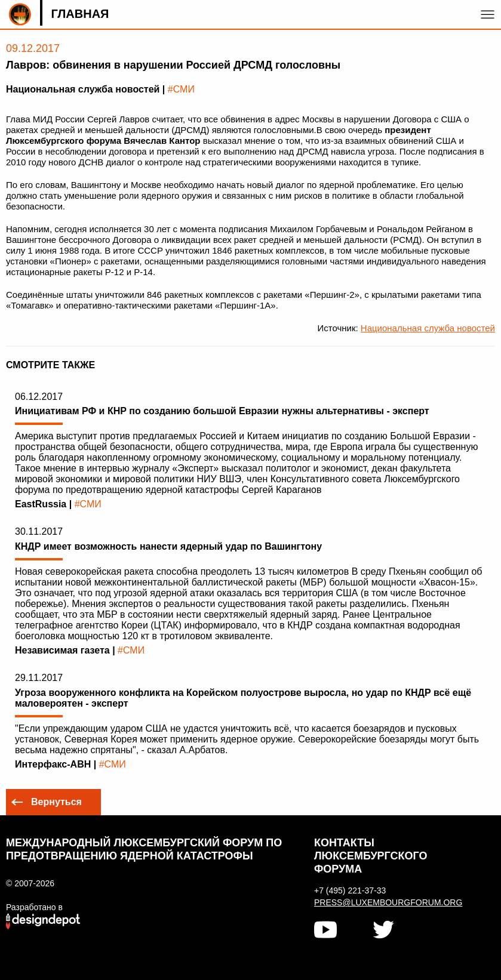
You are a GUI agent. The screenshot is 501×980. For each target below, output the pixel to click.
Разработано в (34, 907)
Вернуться (56, 802)
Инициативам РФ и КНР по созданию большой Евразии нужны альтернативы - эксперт (222, 411)
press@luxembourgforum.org (388, 902)
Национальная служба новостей (428, 328)
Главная (80, 14)
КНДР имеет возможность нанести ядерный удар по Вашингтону (168, 546)
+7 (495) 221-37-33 (350, 890)
